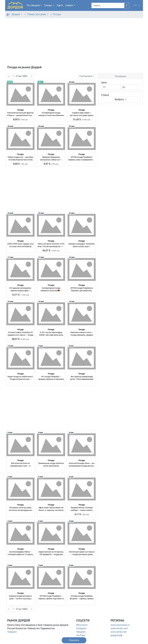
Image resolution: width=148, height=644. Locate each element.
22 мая (72, 126)
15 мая (72, 302)
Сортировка (86, 76)
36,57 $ (51, 251)
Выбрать (120, 99)
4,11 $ (82, 514)
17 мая (10, 257)
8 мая (71, 346)
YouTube (81, 635)
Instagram (81, 628)
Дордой (16, 14)
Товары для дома (36, 14)
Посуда (57, 14)
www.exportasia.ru (120, 625)
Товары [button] (48, 5)
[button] (135, 5)
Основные (121, 76)
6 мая (10, 477)
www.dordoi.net (119, 632)
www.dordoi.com (119, 628)
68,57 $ (20, 339)
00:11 (41, 82)
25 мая (41, 126)
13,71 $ (20, 295)
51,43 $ (82, 119)
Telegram (12, 632)
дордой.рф (116, 635)
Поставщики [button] (33, 5)
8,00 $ (20, 119)
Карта (60, 5)
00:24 (10, 82)
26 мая (10, 126)
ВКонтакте (82, 625)
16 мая (72, 257)
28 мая (72, 82)
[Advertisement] (74, 43)
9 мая (41, 346)
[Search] (108, 5)
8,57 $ (51, 164)
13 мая (10, 346)
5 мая (41, 565)
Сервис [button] (69, 5)
